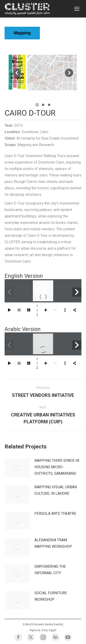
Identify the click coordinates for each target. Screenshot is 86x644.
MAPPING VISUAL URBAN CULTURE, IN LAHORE (56, 490)
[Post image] (17, 468)
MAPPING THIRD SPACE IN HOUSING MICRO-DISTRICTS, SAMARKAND (57, 467)
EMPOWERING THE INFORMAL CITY (50, 570)
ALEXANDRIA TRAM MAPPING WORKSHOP (53, 543)
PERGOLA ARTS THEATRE (55, 514)
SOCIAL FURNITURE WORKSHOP (51, 596)
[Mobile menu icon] (77, 9)
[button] (17, 73)
